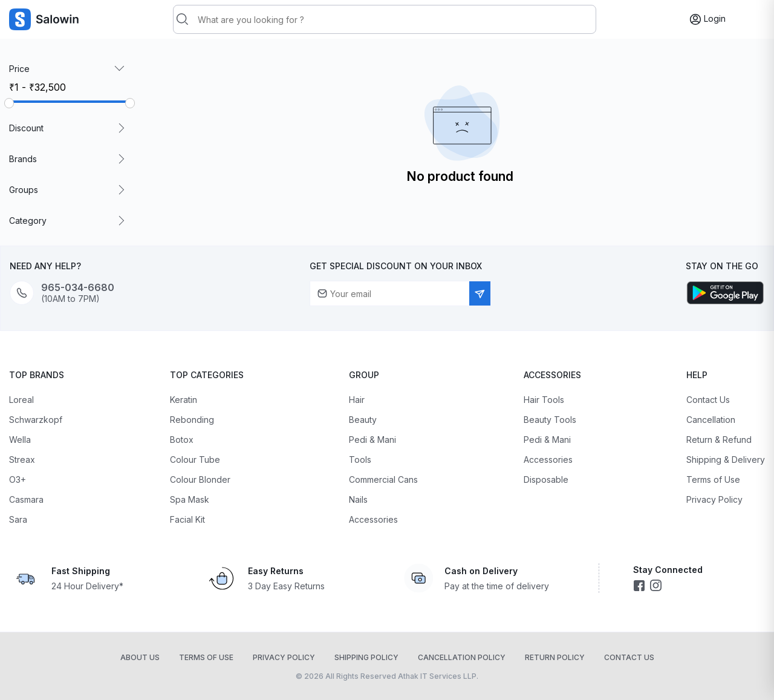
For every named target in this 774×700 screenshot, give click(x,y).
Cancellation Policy (462, 657)
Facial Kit (187, 519)
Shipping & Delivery (726, 460)
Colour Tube (195, 460)
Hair (357, 400)
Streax (22, 460)
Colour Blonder (200, 479)
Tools (360, 460)
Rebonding (192, 420)
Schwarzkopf (36, 420)
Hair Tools (544, 400)
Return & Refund (719, 440)
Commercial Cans (383, 479)
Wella (20, 440)
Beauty (363, 420)
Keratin (184, 400)
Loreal (21, 400)
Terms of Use (713, 479)
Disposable (546, 479)
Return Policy (555, 657)
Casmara (26, 499)
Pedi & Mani (372, 440)
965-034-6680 (78, 288)
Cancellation (711, 420)
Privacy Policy (714, 499)
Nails (358, 499)
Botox (182, 440)
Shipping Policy (366, 657)
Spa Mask (190, 499)
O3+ (18, 479)
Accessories (373, 519)
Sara (18, 519)
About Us (140, 657)
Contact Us (708, 400)
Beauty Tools (550, 420)
